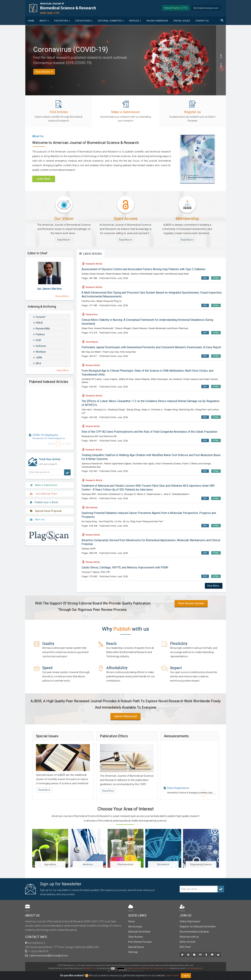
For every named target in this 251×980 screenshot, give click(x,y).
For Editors (62, 21)
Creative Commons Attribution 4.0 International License (148, 968)
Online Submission (157, 21)
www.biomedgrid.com (194, 968)
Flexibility (179, 643)
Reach (111, 643)
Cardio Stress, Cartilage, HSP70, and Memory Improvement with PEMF (125, 567)
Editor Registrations (178, 792)
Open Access (136, 937)
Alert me (37, 517)
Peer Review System (191, 603)
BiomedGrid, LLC (89, 968)
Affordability (117, 668)
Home (31, 21)
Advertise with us (189, 937)
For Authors (84, 21)
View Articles (44, 72)
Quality (48, 643)
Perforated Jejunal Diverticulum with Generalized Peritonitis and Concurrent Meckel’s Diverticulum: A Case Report (151, 347)
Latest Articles (91, 254)
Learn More (44, 179)
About (44, 21)
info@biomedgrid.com (208, 8)
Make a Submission (44, 483)
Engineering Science (201, 864)
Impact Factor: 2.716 (176, 8)
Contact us (202, 21)
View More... (63, 370)
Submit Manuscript (125, 716)
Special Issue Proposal (46, 509)
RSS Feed (185, 947)
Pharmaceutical (125, 864)
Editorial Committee (111, 21)
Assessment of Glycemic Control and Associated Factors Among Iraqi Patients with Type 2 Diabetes (144, 269)
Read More (64, 240)
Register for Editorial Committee (198, 927)
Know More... (63, 296)
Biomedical (163, 864)
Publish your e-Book (44, 500)
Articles (135, 21)
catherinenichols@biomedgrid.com (48, 956)
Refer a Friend (188, 942)
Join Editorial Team (44, 492)
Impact (176, 668)
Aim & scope (135, 927)
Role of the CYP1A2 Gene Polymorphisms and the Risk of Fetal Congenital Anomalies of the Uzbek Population (149, 432)
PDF (205, 278)
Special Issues (182, 21)
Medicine (88, 864)
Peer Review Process (140, 942)
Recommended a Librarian (194, 932)
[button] (221, 43)
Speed (47, 668)
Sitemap (133, 952)
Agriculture (50, 864)
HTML (216, 278)
